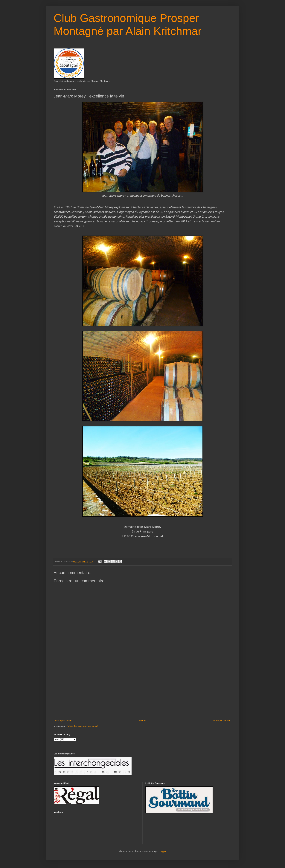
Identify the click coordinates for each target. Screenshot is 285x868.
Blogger (162, 852)
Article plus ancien (222, 721)
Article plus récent (63, 721)
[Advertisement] (143, 691)
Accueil (142, 721)
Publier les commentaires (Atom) (83, 726)
